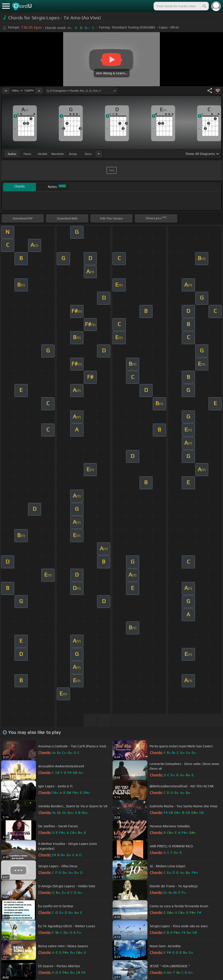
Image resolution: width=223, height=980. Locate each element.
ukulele (42, 154)
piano (27, 154)
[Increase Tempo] (39, 91)
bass (88, 154)
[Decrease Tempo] (6, 91)
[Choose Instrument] (99, 154)
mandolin (58, 154)
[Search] (204, 6)
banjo (73, 154)
